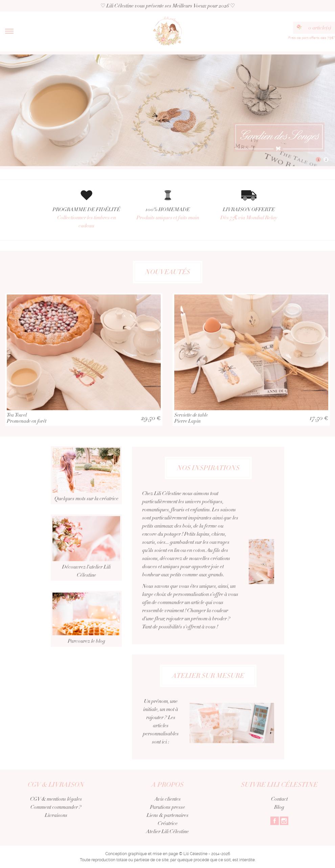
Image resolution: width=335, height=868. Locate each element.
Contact (279, 799)
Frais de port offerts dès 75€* (312, 38)
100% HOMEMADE (167, 214)
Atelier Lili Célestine (167, 831)
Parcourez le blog (86, 628)
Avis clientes (168, 799)
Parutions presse (167, 807)
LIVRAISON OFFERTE (249, 214)
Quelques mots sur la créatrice (86, 484)
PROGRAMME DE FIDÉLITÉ (86, 218)
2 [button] (326, 160)
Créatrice (168, 823)
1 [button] (318, 160)
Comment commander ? (56, 807)
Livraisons (56, 815)
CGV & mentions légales (56, 799)
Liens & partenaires (167, 815)
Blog (279, 807)
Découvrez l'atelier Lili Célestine (86, 557)
